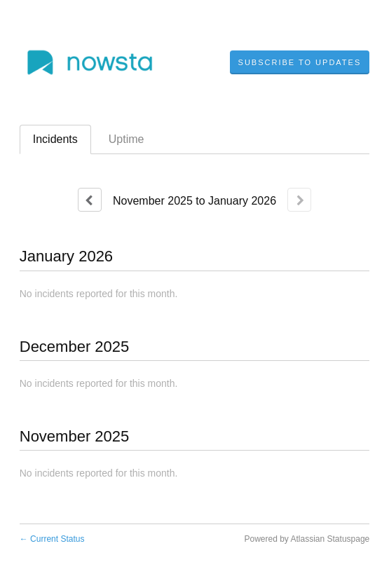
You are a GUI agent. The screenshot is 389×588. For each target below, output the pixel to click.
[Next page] (299, 200)
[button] (300, 62)
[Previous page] (90, 200)
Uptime (127, 139)
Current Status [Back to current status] (52, 539)
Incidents (55, 139)
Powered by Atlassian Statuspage (307, 539)
